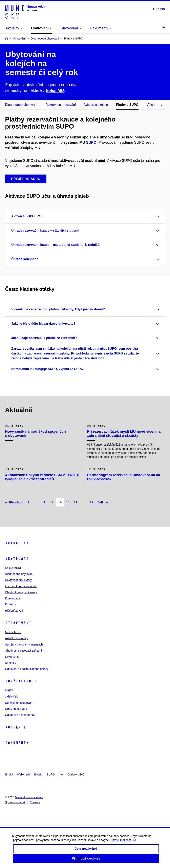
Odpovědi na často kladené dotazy (27, 669)
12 (76, 502)
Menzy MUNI (13, 632)
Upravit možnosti (123, 843)
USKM (9, 690)
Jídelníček (11, 696)
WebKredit (24, 774)
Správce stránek (15, 802)
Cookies (35, 802)
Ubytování (17, 559)
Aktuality (17, 543)
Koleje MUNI (13, 568)
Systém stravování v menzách (24, 645)
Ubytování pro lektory (18, 580)
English (159, 9)
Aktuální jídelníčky (16, 638)
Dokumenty (12, 657)
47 (91, 502)
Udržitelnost (21, 681)
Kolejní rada (13, 598)
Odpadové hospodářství (20, 715)
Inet (61, 774)
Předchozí (14, 502)
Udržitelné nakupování (19, 703)
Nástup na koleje (96, 105)
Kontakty (10, 604)
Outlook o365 (76, 774)
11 (68, 502)
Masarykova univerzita (29, 797)
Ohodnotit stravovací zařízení (23, 651)
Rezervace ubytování (61, 105)
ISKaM (38, 774)
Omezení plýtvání (16, 709)
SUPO (91, 142)
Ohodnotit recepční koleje (21, 592)
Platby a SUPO (127, 105)
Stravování (18, 623)
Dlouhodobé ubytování (21, 105)
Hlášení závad (14, 611)
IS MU (9, 774)
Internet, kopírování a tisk (21, 586)
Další (103, 502)
